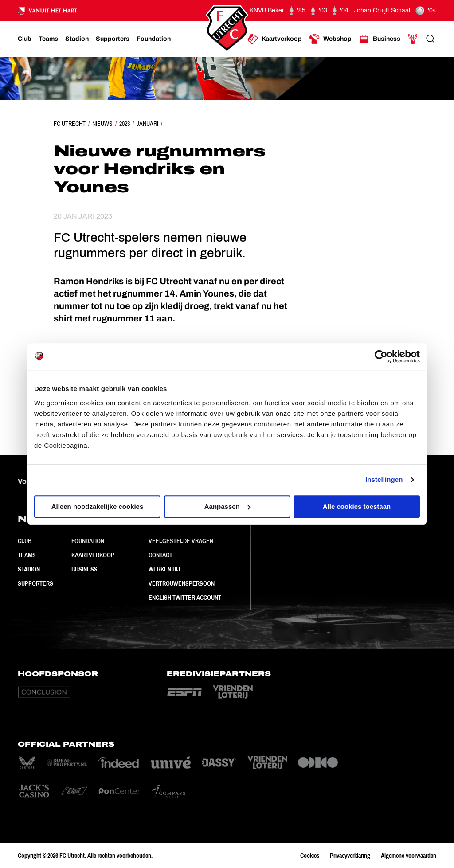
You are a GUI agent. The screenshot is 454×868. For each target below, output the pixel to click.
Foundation (88, 541)
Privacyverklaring (350, 856)
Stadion (29, 569)
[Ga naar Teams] (48, 39)
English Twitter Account (185, 598)
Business (84, 569)
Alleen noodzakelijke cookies (98, 506)
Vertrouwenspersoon (182, 583)
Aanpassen (227, 506)
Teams (27, 555)
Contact (160, 555)
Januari (147, 124)
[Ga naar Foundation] (154, 39)
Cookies (310, 856)
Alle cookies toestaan (357, 506)
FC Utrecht (70, 124)
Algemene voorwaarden (409, 856)
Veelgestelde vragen (181, 541)
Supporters (35, 583)
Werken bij (164, 569)
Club (25, 541)
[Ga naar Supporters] (113, 39)
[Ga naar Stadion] (77, 39)
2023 (125, 124)
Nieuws (102, 124)
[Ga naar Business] (380, 39)
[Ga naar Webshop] (330, 39)
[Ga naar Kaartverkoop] (275, 39)
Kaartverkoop (93, 555)
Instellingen (384, 479)
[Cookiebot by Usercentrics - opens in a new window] (381, 356)
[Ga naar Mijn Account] (413, 39)
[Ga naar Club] (25, 39)
